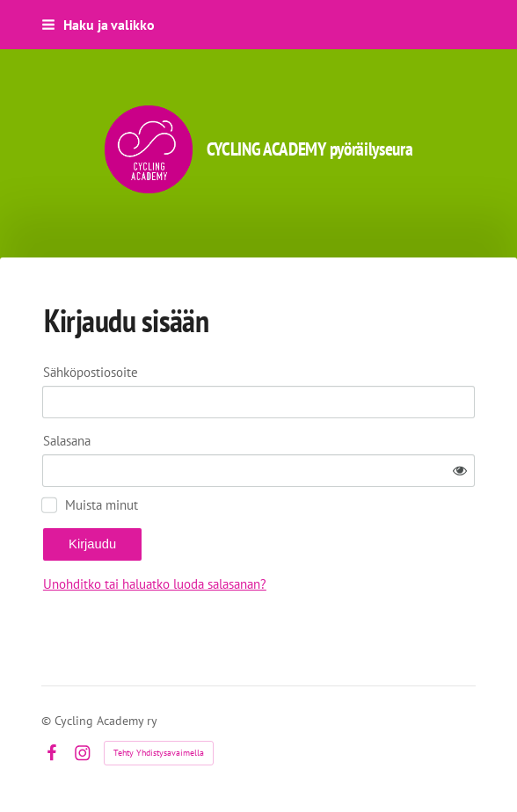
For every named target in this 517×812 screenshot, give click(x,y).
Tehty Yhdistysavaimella (159, 753)
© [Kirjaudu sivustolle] (48, 721)
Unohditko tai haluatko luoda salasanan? (155, 584)
